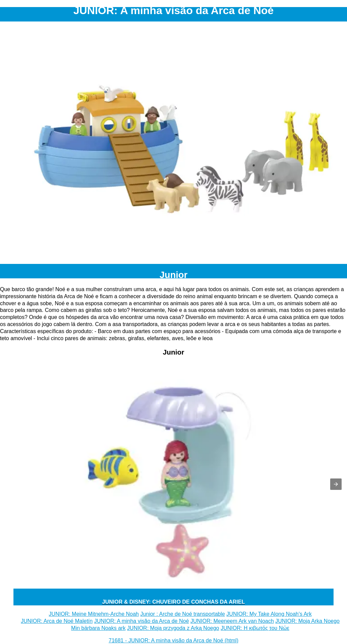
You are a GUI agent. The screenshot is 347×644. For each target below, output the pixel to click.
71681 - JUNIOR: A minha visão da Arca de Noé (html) (173, 640)
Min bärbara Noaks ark (99, 628)
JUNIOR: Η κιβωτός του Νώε (255, 628)
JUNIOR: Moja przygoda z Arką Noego (173, 628)
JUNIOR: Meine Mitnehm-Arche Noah (94, 614)
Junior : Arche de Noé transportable (183, 614)
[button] (336, 484)
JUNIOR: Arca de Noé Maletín (57, 621)
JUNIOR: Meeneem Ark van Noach (232, 621)
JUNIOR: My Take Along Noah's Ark (269, 614)
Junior (173, 275)
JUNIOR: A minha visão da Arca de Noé (142, 621)
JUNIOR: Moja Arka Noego (307, 621)
